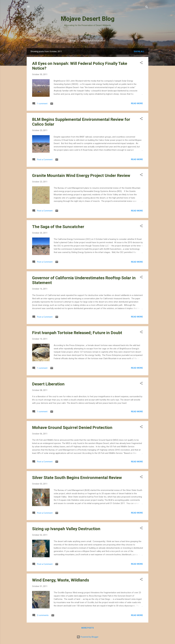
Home (73, 41)
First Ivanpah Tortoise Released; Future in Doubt (77, 333)
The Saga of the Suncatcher (58, 227)
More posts (88, 628)
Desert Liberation (48, 384)
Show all (139, 51)
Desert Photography (93, 41)
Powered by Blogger (88, 637)
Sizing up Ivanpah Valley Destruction (66, 529)
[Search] (147, 7)
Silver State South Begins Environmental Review (77, 478)
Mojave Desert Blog (88, 19)
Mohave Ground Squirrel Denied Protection (72, 427)
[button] (141, 63)
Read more (137, 103)
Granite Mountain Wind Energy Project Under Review (81, 175)
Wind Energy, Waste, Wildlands (61, 580)
